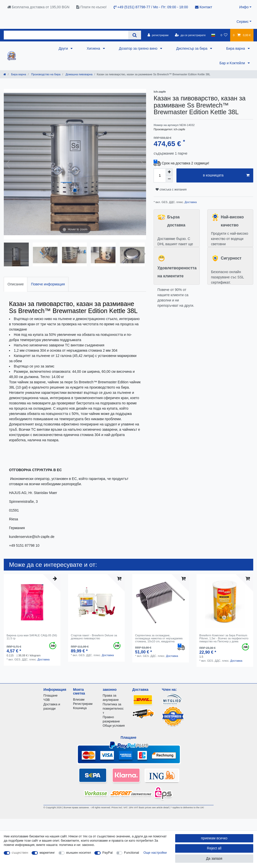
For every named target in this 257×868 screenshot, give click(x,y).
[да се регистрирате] (190, 35)
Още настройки (155, 853)
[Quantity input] (160, 175)
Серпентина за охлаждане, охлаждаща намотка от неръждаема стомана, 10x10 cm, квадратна (159, 638)
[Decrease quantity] (169, 179)
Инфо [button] (244, 7)
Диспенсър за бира (192, 48)
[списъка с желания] (224, 35)
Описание (16, 284)
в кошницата (226, 175)
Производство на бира (45, 74)
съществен (20, 853)
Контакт (204, 7)
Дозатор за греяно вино (139, 48)
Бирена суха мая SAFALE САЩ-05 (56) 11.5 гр (32, 637)
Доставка (190, 202)
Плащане (50, 695)
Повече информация (48, 284)
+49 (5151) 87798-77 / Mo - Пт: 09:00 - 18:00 (151, 7)
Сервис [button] (242, 22)
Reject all (214, 848)
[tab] (16, 284)
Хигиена (94, 48)
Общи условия (114, 726)
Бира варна (236, 48)
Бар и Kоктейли (233, 63)
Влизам (79, 699)
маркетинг (47, 853)
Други (64, 48)
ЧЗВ (47, 700)
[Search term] (66, 35)
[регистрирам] (158, 35)
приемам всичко (214, 838)
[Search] (135, 35)
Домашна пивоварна (79, 74)
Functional (132, 853)
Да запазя (214, 858)
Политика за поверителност (113, 708)
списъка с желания (171, 190)
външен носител (79, 853)
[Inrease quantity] (169, 172)
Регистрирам (83, 704)
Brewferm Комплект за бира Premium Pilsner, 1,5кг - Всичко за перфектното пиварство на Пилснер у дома (224, 638)
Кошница (80, 708)
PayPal (108, 853)
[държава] (213, 35)
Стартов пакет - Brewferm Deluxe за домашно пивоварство (94, 637)
